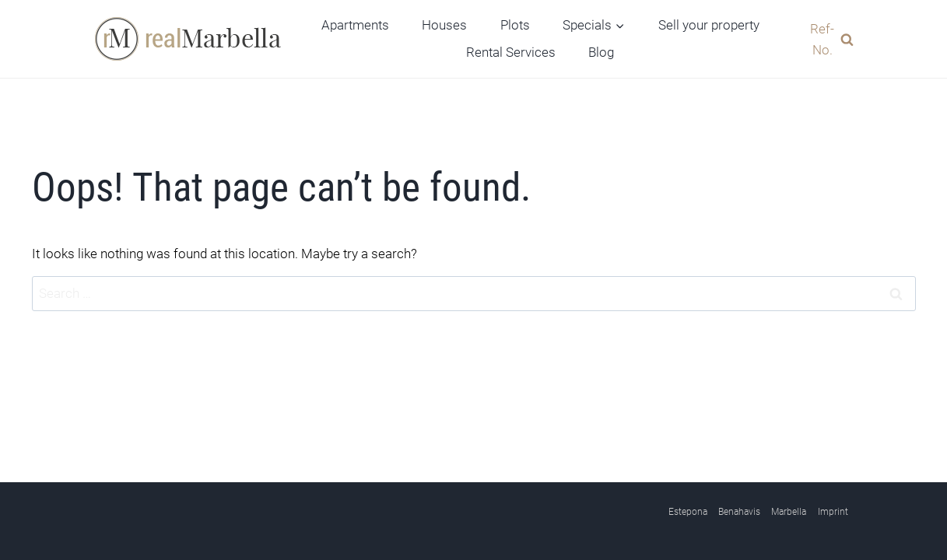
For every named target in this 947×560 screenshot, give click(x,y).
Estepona (688, 512)
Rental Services (511, 52)
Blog (601, 52)
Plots (515, 25)
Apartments (355, 25)
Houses (444, 25)
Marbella (789, 512)
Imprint (833, 512)
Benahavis (739, 512)
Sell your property (709, 25)
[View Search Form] (827, 39)
